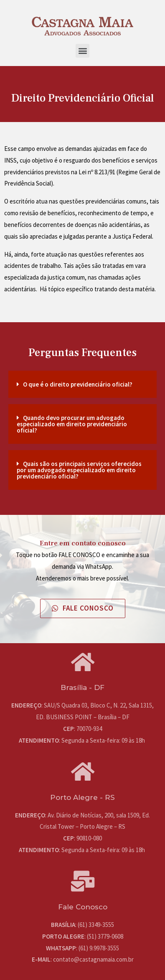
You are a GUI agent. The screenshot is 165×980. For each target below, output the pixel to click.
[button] (82, 51)
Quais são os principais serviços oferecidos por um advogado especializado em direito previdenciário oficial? (79, 470)
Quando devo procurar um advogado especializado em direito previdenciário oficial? (72, 424)
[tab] (82, 384)
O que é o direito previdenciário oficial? (78, 384)
